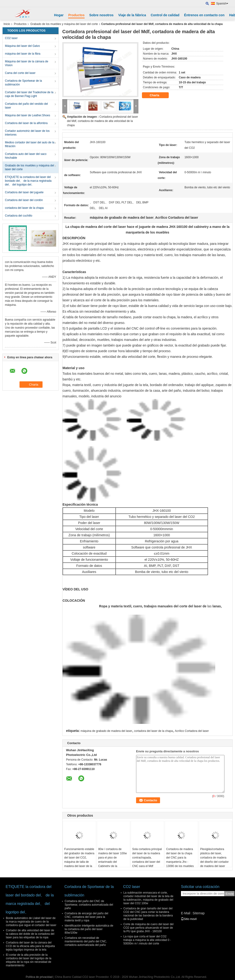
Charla (158, 95)
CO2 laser (11, 38)
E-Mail (186, 913)
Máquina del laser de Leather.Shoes (27, 115)
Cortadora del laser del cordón (24, 200)
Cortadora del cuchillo (19, 216)
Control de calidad (165, 15)
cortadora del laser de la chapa (24, 208)
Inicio (7, 24)
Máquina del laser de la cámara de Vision (27, 63)
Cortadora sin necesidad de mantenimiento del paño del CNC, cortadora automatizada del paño (86, 941)
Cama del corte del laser (20, 73)
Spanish (222, 4)
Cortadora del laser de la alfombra (26, 123)
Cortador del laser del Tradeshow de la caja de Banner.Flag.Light (29, 94)
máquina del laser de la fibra (23, 54)
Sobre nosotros (101, 15)
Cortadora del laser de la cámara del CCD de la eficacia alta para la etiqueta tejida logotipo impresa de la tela (30, 946)
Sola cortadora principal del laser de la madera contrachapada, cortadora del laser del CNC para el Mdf (147, 858)
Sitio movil (189, 919)
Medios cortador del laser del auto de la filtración (30, 144)
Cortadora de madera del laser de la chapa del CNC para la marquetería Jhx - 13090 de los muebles (180, 858)
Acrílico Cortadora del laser (192, 731)
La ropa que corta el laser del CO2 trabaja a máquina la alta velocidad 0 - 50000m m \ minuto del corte (147, 940)
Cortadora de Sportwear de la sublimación (23, 83)
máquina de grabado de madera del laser (106, 731)
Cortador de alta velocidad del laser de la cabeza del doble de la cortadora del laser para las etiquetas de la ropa (30, 934)
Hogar (59, 15)
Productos (76, 15)
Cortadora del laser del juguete (24, 192)
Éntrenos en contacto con (204, 15)
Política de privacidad (39, 977)
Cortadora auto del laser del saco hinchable (26, 156)
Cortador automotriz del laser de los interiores (27, 133)
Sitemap (198, 913)
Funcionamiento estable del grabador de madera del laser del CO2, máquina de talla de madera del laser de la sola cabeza (79, 860)
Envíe (230, 894)
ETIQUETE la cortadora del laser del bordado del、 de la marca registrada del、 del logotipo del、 (28, 181)
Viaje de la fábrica (132, 15)
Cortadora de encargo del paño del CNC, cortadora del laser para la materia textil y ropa (86, 917)
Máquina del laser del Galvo (22, 46)
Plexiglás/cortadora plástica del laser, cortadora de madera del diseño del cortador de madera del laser (214, 858)
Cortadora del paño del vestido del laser (26, 106)
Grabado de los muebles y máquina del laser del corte (64, 24)
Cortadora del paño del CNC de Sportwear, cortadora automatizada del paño (89, 905)
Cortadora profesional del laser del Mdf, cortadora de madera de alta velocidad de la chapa (102, 121)
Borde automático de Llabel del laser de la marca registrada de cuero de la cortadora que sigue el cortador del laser (31, 922)
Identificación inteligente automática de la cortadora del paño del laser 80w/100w (89, 929)
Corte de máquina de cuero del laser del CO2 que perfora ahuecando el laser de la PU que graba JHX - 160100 (148, 928)
